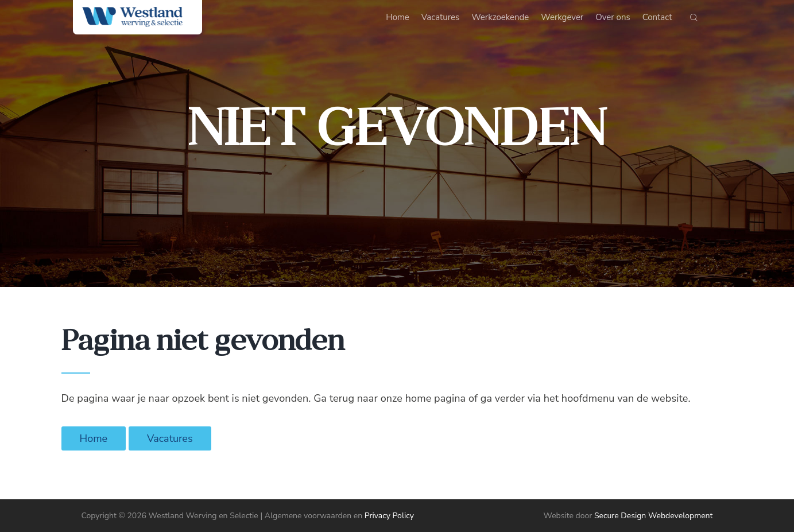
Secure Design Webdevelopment (654, 516)
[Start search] (694, 20)
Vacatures (170, 438)
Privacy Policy (389, 516)
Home (94, 438)
